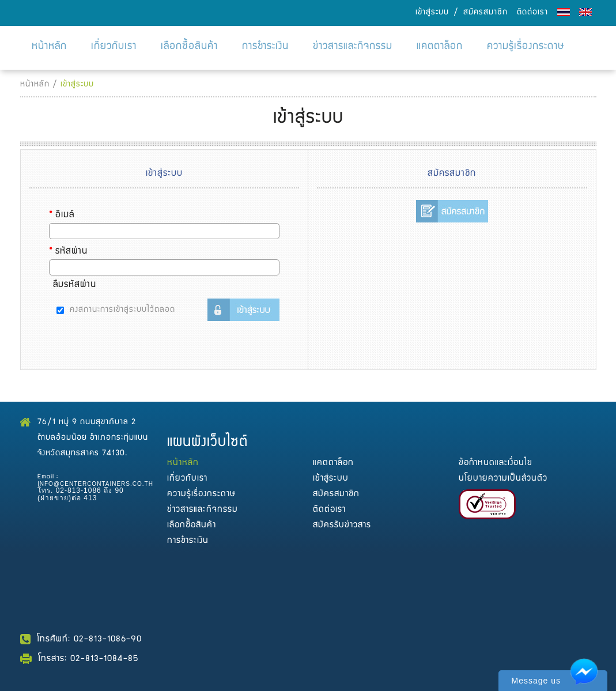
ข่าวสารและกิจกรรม (353, 47)
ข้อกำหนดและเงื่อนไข (496, 463)
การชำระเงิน (265, 47)
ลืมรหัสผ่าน (75, 285)
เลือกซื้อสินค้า (189, 47)
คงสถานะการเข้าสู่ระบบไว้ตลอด (122, 310)
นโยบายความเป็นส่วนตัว (503, 479)
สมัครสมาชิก (485, 13)
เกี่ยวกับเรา (114, 47)
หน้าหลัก (49, 47)
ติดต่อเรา (532, 13)
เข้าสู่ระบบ (432, 13)
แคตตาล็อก (440, 47)
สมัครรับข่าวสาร (342, 525)
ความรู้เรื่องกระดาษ (526, 47)
